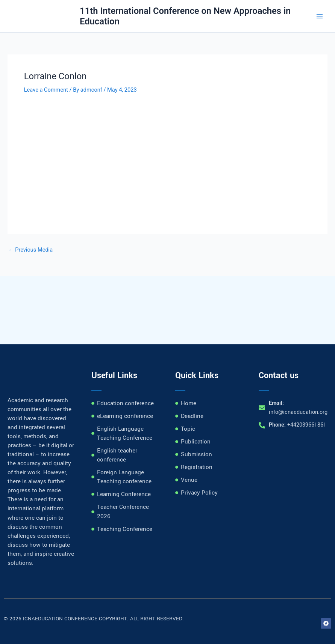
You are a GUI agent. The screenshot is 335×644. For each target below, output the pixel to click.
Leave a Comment (46, 90)
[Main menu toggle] (320, 16)
